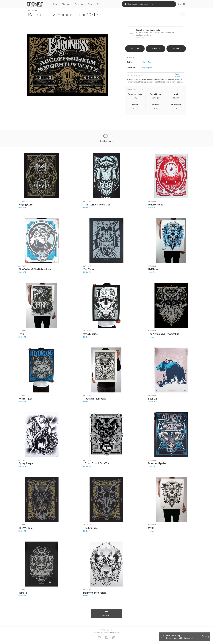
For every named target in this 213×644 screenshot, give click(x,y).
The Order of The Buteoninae (35, 269)
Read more (177, 75)
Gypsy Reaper (26, 463)
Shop (55, 4)
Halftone (153, 269)
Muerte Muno (156, 205)
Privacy (116, 632)
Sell (98, 4)
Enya (21, 334)
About (97, 632)
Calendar (79, 4)
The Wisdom (25, 528)
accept (205, 637)
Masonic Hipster (157, 463)
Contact (103, 632)
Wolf (151, 528)
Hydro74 (22, 207)
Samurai (23, 593)
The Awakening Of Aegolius (164, 334)
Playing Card (26, 205)
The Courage (90, 528)
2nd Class (89, 269)
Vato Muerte (90, 334)
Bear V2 (152, 399)
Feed (90, 4)
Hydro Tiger (25, 399)
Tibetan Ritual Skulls (95, 399)
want (156, 49)
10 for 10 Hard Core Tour (97, 463)
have (135, 49)
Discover (66, 4)
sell (176, 49)
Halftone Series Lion (94, 593)
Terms (110, 632)
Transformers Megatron (97, 205)
